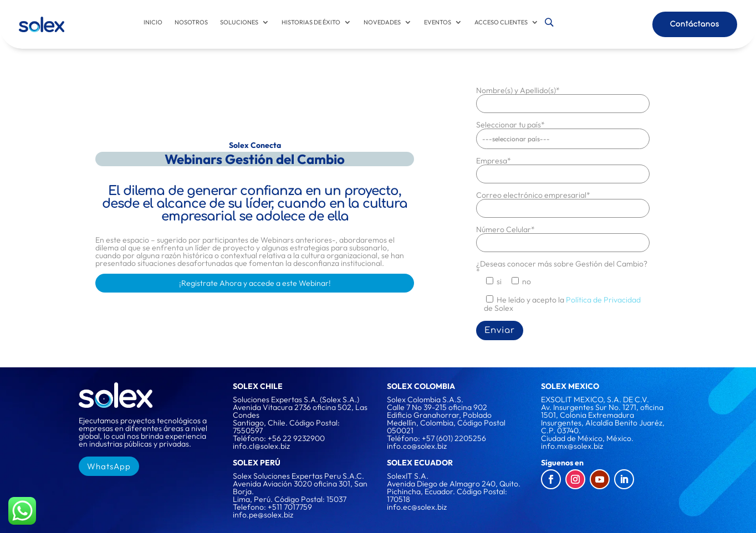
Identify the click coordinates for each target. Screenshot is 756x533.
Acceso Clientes (501, 22)
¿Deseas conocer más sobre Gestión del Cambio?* (562, 267)
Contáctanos (695, 24)
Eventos (438, 22)
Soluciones (239, 22)
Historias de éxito (311, 22)
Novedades (382, 22)
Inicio (153, 22)
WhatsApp (109, 466)
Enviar (500, 330)
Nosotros (191, 22)
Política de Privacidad (603, 299)
